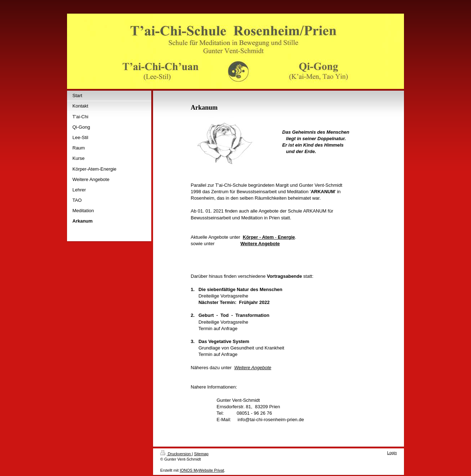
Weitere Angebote (253, 368)
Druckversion (176, 454)
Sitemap (201, 454)
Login (392, 453)
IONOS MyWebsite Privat (202, 470)
